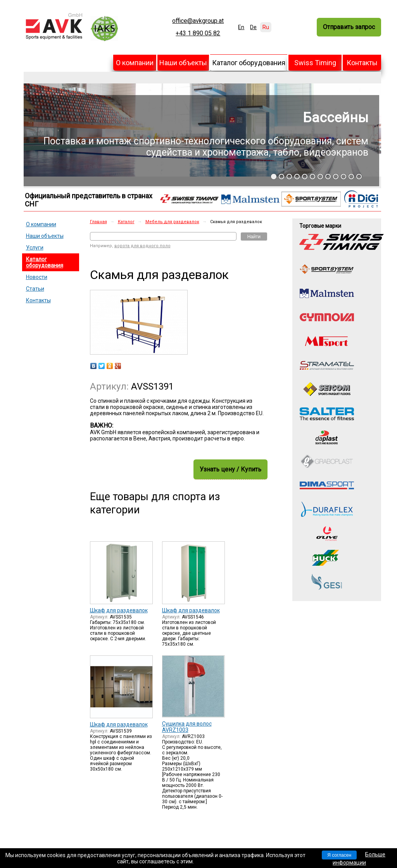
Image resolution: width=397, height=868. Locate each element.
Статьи (35, 289)
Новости (37, 277)
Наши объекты (183, 63)
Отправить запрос (349, 27)
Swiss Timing (315, 63)
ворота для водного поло (142, 246)
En (241, 27)
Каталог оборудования (249, 63)
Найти (254, 237)
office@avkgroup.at (198, 21)
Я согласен (339, 855)
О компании (135, 63)
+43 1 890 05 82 (198, 33)
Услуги (35, 248)
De (253, 27)
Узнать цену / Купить (230, 469)
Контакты (362, 63)
